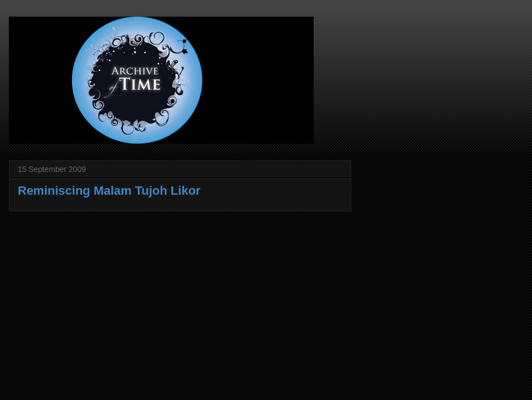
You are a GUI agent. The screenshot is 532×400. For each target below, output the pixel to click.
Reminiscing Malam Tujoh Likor (109, 191)
